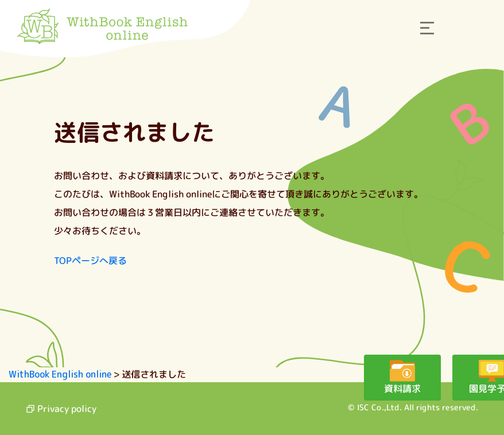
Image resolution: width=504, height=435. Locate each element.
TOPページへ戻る (90, 261)
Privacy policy (61, 409)
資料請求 (355, 389)
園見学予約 (452, 389)
